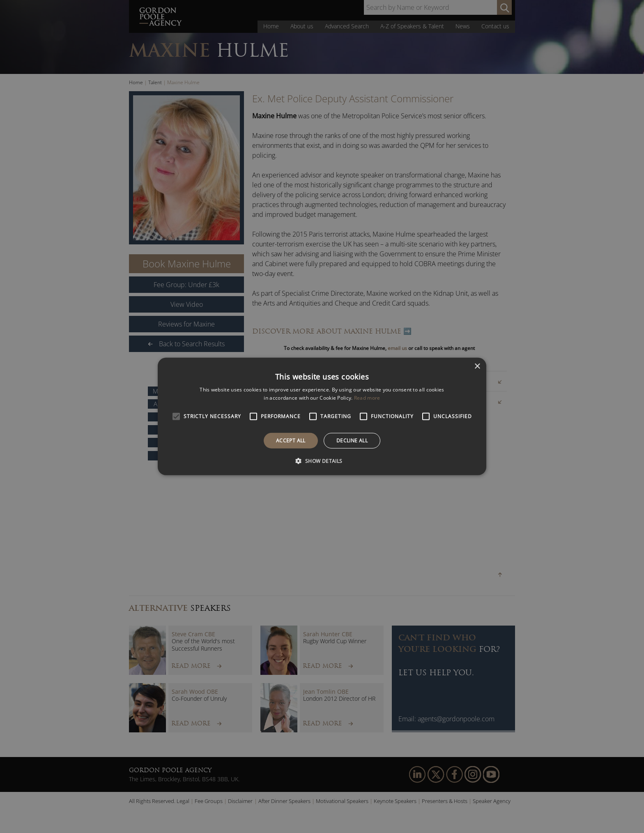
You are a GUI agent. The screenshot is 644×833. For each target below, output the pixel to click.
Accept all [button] (291, 441)
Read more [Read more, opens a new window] (367, 398)
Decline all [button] (352, 441)
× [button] (477, 367)
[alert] (322, 416)
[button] (322, 461)
